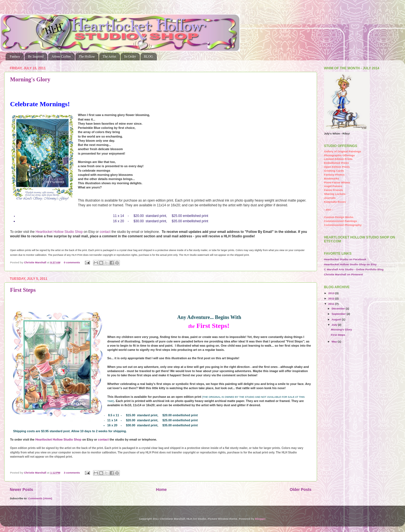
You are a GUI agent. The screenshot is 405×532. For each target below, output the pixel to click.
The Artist (109, 56)
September (339, 314)
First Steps (23, 290)
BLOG (148, 56)
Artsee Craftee (61, 56)
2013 (332, 293)
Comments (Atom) (40, 498)
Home (161, 490)
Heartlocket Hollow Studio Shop (59, 232)
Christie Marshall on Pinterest (343, 274)
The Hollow (87, 56)
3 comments (72, 473)
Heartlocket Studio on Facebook (345, 259)
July (335, 325)
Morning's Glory (30, 79)
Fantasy (15, 56)
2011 (332, 304)
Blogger (260, 519)
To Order (130, 56)
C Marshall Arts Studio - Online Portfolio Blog (354, 269)
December (339, 308)
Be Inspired (36, 56)
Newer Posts (21, 490)
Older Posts (301, 490)
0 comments (72, 262)
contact (105, 232)
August (337, 319)
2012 (332, 298)
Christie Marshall (35, 262)
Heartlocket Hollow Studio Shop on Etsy (350, 264)
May (335, 341)
